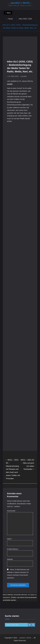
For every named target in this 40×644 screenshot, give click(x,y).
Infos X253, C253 (25, 19)
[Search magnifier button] (33, 625)
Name (10, 539)
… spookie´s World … (20, 3)
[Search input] (17, 625)
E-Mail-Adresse (13, 549)
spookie (24, 76)
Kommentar (12, 511)
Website (10, 559)
